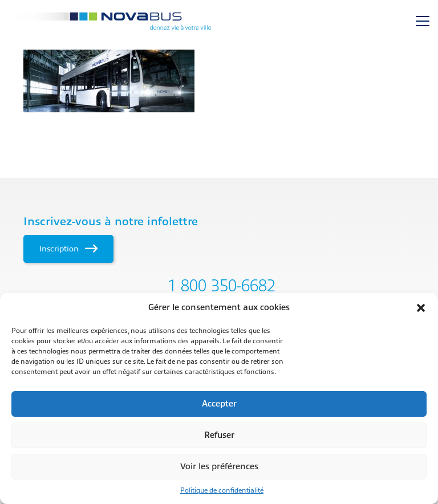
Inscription (68, 249)
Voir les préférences (219, 467)
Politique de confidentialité (222, 490)
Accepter (219, 404)
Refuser (219, 435)
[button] (421, 308)
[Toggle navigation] (423, 21)
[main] (219, 81)
